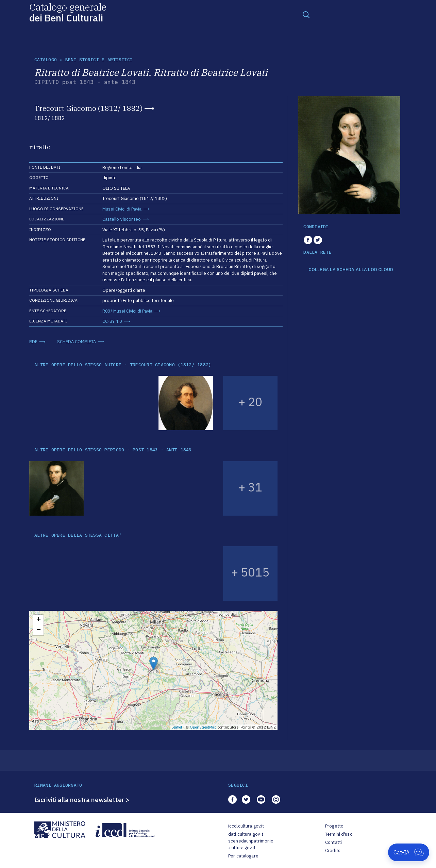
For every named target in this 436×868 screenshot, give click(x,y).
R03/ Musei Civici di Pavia (127, 311)
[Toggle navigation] (306, 14)
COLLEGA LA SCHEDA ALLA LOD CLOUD (351, 270)
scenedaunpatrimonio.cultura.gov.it (251, 844)
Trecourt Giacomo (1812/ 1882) (88, 108)
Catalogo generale (68, 12)
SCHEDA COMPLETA (77, 342)
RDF (33, 342)
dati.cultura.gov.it (246, 834)
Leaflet (177, 727)
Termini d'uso (339, 834)
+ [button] (39, 620)
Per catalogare (243, 856)
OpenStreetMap (203, 727)
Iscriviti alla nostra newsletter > (82, 800)
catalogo (46, 60)
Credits (333, 850)
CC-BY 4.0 (112, 321)
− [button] (39, 630)
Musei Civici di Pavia (122, 209)
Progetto (334, 826)
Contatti (333, 842)
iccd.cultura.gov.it (246, 826)
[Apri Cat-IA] (409, 852)
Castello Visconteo (122, 219)
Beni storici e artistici (99, 60)
